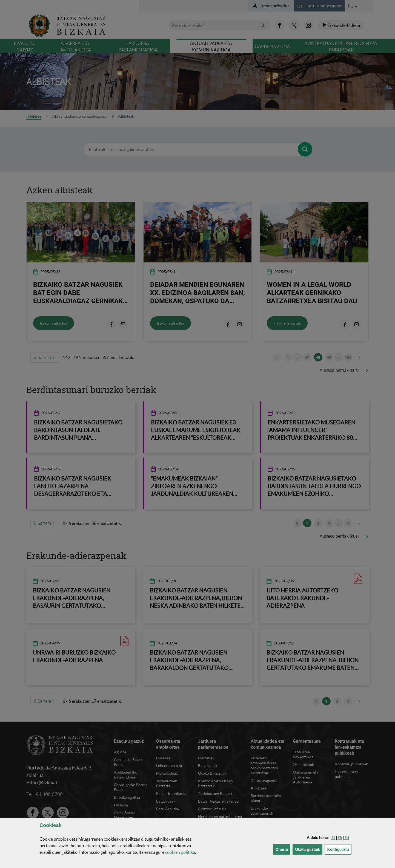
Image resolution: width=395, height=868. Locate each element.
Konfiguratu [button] (339, 849)
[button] (333, 838)
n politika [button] (180, 852)
